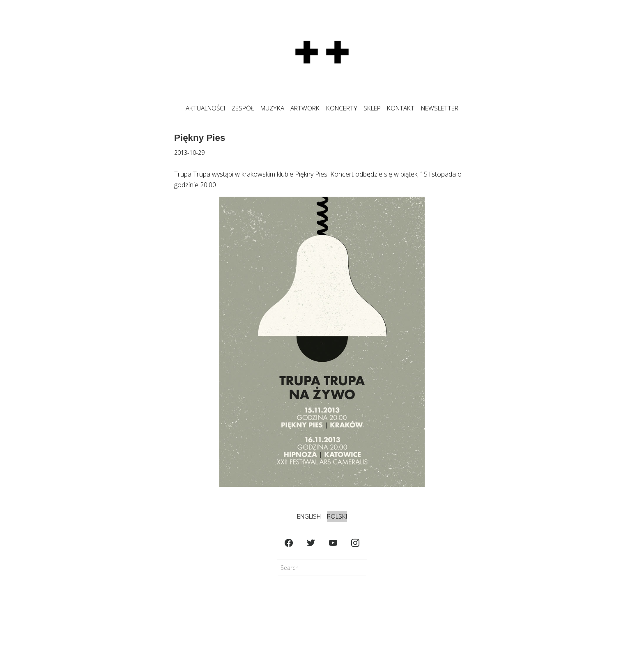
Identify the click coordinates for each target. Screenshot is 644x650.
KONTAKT (401, 108)
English (309, 516)
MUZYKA (272, 108)
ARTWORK (305, 108)
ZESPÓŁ (243, 108)
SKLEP (372, 108)
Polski (337, 516)
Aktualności (205, 108)
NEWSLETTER (440, 108)
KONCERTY (342, 108)
